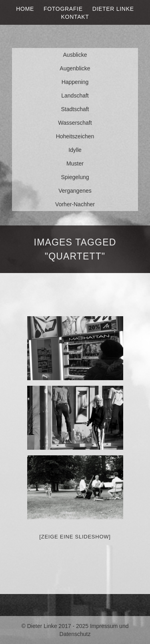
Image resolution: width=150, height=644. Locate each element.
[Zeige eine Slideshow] (75, 537)
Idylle (75, 150)
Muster (75, 163)
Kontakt (75, 17)
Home (25, 9)
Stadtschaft (75, 109)
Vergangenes (75, 191)
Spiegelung (75, 177)
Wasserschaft (75, 123)
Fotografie (63, 9)
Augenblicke (75, 68)
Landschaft (75, 96)
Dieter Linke (113, 9)
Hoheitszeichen (75, 136)
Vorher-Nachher (75, 204)
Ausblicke (75, 55)
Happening (75, 82)
